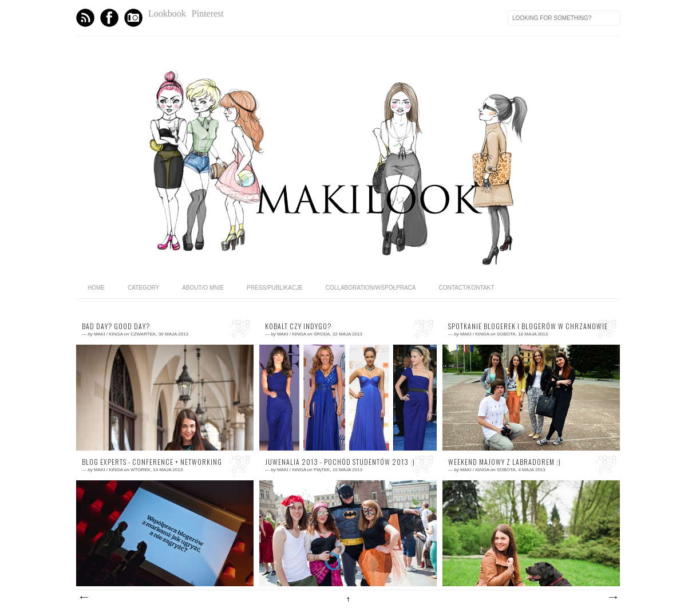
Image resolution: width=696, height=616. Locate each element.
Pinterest (208, 13)
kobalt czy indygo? (298, 326)
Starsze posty (612, 598)
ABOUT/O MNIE (203, 288)
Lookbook (167, 13)
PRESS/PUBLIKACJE (275, 288)
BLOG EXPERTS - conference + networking (152, 462)
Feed (85, 18)
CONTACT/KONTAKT (466, 288)
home (96, 288)
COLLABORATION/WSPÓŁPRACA (371, 288)
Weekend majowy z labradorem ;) (505, 462)
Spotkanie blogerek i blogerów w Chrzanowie (528, 326)
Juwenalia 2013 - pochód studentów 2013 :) (340, 462)
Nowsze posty (84, 598)
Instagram (133, 18)
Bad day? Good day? (116, 326)
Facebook (109, 18)
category (143, 288)
